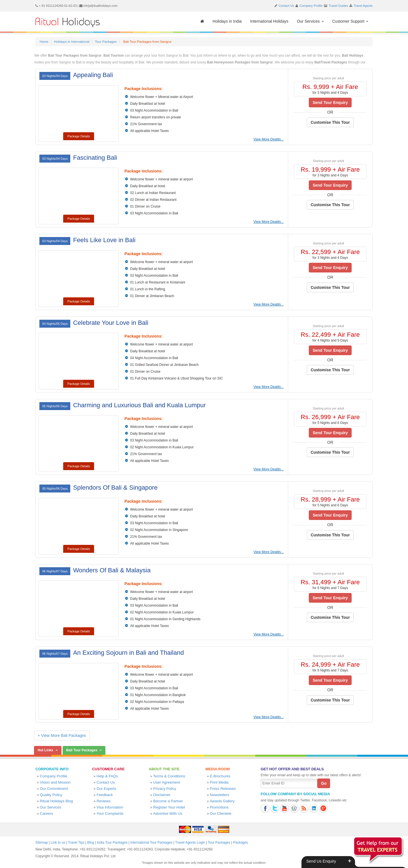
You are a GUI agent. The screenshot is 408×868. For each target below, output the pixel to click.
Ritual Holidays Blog (56, 801)
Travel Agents (363, 6)
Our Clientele (221, 813)
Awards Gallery (222, 801)
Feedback (105, 795)
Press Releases (223, 789)
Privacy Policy (165, 789)
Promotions (219, 807)
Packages (240, 843)
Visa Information (110, 807)
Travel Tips (76, 843)
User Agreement (167, 782)
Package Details (79, 136)
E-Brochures (220, 776)
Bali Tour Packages (82, 750)
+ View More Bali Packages (62, 735)
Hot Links (45, 750)
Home (44, 41)
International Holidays (269, 21)
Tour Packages (106, 41)
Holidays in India (227, 21)
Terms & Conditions (169, 776)
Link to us (58, 843)
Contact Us (286, 6)
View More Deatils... (269, 139)
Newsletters (220, 795)
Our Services (310, 21)
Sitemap (42, 843)
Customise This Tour (330, 122)
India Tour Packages (112, 843)
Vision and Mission (55, 782)
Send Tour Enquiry (330, 103)
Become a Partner (168, 801)
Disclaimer (162, 795)
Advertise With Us (168, 813)
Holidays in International (72, 41)
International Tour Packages (151, 843)
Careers (46, 813)
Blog (91, 843)
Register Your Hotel (169, 807)
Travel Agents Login (190, 843)
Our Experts (106, 789)
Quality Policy (51, 795)
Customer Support (350, 21)
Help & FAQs (107, 776)
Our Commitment (54, 789)
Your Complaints (110, 813)
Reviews (104, 801)
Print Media (219, 782)
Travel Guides (338, 6)
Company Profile (311, 6)
